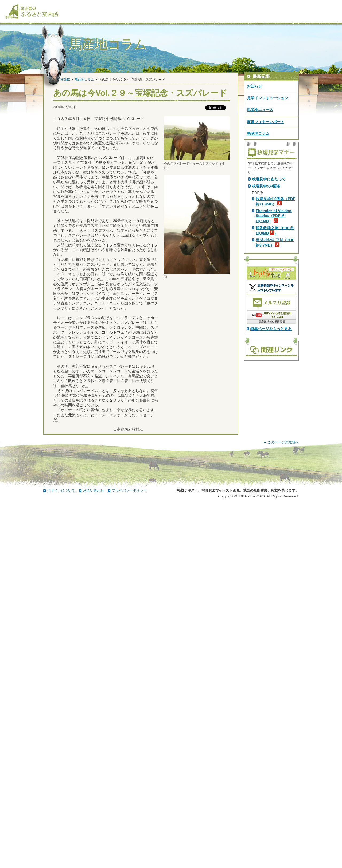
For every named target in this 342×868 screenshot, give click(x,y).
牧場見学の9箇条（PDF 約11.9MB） (275, 295)
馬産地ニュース (260, 110)
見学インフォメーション (267, 98)
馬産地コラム (84, 79)
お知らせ (254, 86)
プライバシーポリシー (129, 853)
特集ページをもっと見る (271, 423)
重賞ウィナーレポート (266, 122)
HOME (65, 79)
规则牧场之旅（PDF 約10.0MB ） (275, 324)
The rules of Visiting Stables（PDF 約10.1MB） (274, 310)
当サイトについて (61, 853)
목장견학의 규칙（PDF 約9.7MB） (275, 336)
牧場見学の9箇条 (266, 280)
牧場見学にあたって (269, 273)
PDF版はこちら (266, 224)
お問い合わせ (94, 853)
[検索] (333, 5)
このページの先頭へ (283, 805)
